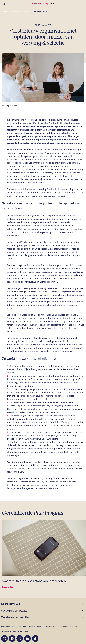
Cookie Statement (35, 627)
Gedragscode (6, 632)
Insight (28, 11)
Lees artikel (9, 587)
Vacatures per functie (15, 617)
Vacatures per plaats (14, 611)
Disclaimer (22, 627)
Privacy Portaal (50, 627)
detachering (22, 482)
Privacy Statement (8, 627)
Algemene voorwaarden (22, 632)
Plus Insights (16, 11)
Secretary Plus (10, 604)
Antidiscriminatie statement (69, 627)
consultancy (38, 482)
